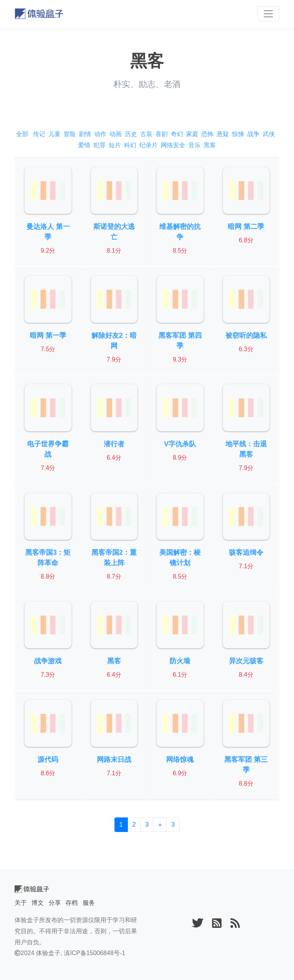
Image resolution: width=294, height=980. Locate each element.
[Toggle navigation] (268, 14)
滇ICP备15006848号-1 (95, 953)
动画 (116, 134)
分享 (55, 903)
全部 (22, 134)
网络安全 (173, 145)
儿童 (54, 134)
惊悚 (238, 134)
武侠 (269, 134)
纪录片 (149, 145)
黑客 (210, 145)
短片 (115, 145)
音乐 (194, 145)
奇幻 (177, 134)
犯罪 (100, 145)
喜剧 (162, 134)
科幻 (130, 145)
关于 (21, 903)
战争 (253, 134)
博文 (38, 903)
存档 (72, 903)
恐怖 (207, 134)
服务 (89, 903)
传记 (39, 134)
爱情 (84, 145)
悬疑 (223, 134)
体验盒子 (48, 953)
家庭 (192, 134)
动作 (100, 134)
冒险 (70, 134)
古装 (146, 134)
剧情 (85, 134)
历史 (131, 134)
